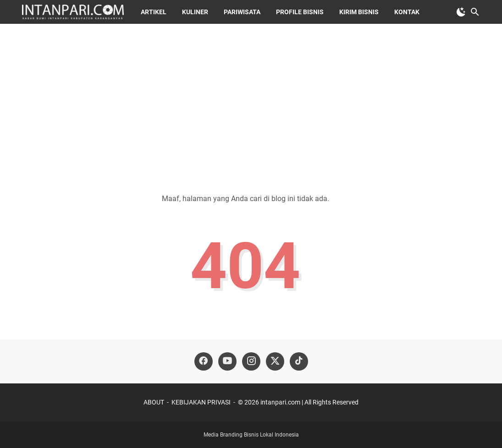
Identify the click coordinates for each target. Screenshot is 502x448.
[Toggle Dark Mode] (461, 12)
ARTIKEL (154, 12)
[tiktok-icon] (299, 361)
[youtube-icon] (227, 361)
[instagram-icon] (251, 361)
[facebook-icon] (204, 361)
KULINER (195, 12)
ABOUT (154, 402)
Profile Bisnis (300, 12)
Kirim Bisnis (359, 12)
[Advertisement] (251, 102)
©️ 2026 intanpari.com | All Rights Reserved (298, 402)
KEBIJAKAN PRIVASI (201, 402)
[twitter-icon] (275, 361)
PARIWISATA (242, 12)
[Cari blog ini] (475, 12)
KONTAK (407, 12)
